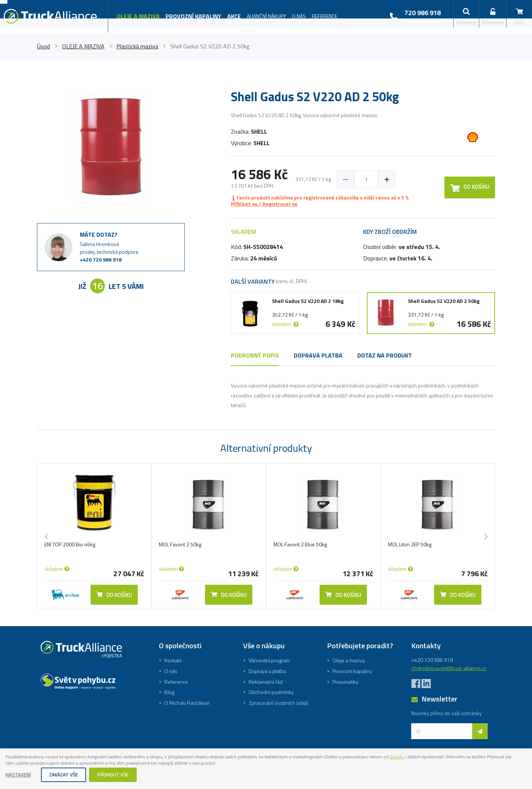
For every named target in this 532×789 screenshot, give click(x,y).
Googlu (451, 756)
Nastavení (19, 775)
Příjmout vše (118, 775)
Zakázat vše (66, 775)
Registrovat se (266, 418)
